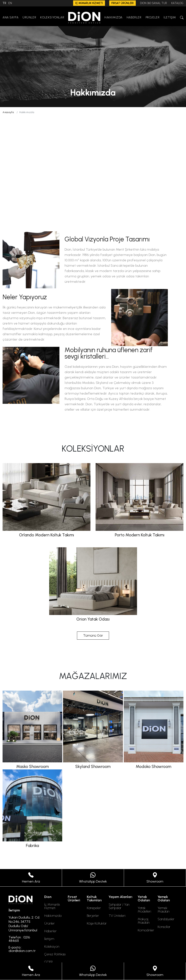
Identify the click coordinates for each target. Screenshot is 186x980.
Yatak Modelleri (144, 910)
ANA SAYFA (10, 17)
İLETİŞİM (170, 17)
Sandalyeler (166, 919)
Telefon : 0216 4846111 (19, 939)
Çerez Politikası (55, 954)
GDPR (49, 962)
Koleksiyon (52, 947)
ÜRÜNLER (29, 18)
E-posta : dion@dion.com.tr (22, 949)
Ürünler (49, 923)
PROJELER (153, 17)
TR (4, 3)
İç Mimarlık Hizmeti (52, 906)
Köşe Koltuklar (97, 923)
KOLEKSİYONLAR (52, 17)
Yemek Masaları (164, 910)
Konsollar (164, 927)
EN (10, 3)
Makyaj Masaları (144, 921)
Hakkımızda (53, 916)
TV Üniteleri (117, 916)
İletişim (49, 939)
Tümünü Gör (93, 635)
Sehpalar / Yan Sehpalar (119, 906)
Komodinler (146, 930)
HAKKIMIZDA (113, 17)
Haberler (50, 931)
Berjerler (93, 916)
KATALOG (177, 3)
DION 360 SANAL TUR (154, 3)
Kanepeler (94, 908)
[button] (182, 18)
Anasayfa (8, 112)
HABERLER (134, 17)
